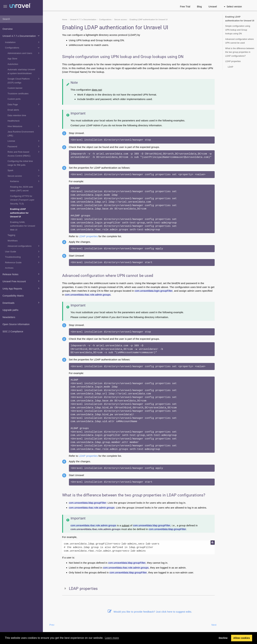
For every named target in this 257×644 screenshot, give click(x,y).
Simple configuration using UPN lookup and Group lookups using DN (238, 30)
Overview (8, 29)
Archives (9, 268)
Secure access (24, 176)
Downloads (22, 303)
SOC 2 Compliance (13, 331)
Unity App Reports (22, 288)
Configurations (23, 48)
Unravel (213, 7)
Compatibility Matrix (13, 296)
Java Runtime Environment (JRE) (21, 134)
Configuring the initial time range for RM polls (20, 163)
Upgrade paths (10, 310)
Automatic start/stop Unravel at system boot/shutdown (21, 72)
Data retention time (17, 115)
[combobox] (21, 19)
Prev (52, 625)
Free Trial (185, 7)
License (24, 141)
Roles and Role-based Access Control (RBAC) (24, 153)
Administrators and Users (24, 53)
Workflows (13, 241)
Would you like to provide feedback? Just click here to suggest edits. (150, 612)
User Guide (23, 251)
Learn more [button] (112, 638)
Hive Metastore (24, 126)
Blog (199, 7)
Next (214, 625)
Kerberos (25, 181)
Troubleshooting (23, 257)
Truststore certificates (18, 94)
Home (65, 19)
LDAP (231, 67)
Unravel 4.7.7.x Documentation (22, 36)
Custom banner (15, 88)
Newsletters (9, 317)
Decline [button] (223, 638)
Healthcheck (14, 121)
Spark (24, 170)
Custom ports (14, 99)
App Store (12, 59)
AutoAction (13, 64)
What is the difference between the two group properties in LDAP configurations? (240, 52)
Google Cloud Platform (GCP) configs (24, 80)
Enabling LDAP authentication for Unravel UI (19, 213)
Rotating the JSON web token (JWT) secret (22, 189)
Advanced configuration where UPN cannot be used (239, 41)
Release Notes (22, 274)
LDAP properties (88, 236)
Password (24, 146)
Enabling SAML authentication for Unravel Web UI (23, 226)
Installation (23, 42)
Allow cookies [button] (242, 638)
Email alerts (13, 110)
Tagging (11, 235)
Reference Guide (23, 262)
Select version (233, 7)
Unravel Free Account (22, 281)
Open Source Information (16, 324)
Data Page (24, 104)
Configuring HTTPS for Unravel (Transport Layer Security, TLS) (22, 200)
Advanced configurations (24, 246)
